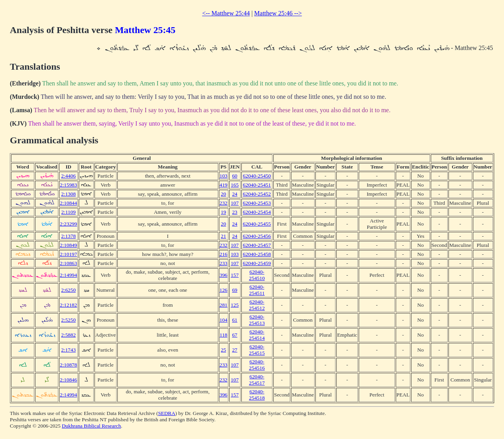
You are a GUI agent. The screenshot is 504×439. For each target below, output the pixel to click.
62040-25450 (257, 176)
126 (224, 290)
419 (224, 185)
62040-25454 (257, 212)
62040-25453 (257, 203)
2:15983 (69, 185)
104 (224, 320)
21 (223, 236)
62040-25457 (257, 245)
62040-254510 (257, 275)
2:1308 (68, 194)
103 (224, 176)
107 (235, 203)
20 (223, 194)
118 (224, 335)
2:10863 (69, 263)
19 (223, 212)
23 (234, 212)
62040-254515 (257, 350)
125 (235, 305)
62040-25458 (257, 254)
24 (234, 194)
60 (234, 176)
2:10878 (69, 365)
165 (235, 185)
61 (234, 320)
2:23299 (69, 224)
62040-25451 (257, 185)
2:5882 (68, 335)
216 (224, 254)
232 (224, 203)
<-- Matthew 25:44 (226, 13)
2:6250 (68, 290)
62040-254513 (257, 320)
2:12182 (69, 305)
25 (223, 350)
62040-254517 (257, 380)
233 (224, 263)
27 (234, 350)
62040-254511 (257, 290)
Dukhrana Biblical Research (91, 426)
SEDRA (167, 413)
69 (234, 290)
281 (224, 305)
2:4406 (68, 176)
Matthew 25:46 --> (278, 13)
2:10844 (69, 203)
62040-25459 (257, 263)
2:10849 (69, 245)
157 (235, 275)
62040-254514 (257, 335)
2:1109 (69, 212)
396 (224, 275)
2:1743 (68, 350)
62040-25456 (257, 236)
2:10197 (69, 254)
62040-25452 (257, 194)
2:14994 (69, 275)
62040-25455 (257, 224)
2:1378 (68, 236)
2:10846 (69, 380)
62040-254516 (257, 365)
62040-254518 (257, 395)
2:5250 (68, 320)
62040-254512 (257, 305)
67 (234, 335)
